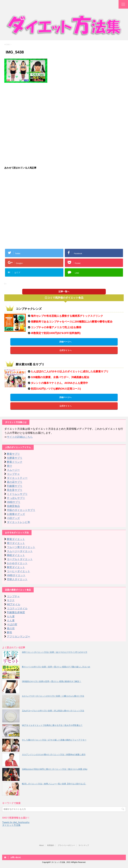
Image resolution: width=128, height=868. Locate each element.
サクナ (11, 600)
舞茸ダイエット (16, 567)
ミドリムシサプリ (17, 494)
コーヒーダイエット (18, 571)
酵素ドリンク (15, 462)
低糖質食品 (13, 506)
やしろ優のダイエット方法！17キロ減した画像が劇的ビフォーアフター (54, 740)
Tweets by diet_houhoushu (16, 822)
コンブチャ (13, 474)
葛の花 (11, 628)
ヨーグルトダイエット (20, 559)
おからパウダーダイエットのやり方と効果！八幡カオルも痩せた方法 (53, 696)
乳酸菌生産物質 (16, 612)
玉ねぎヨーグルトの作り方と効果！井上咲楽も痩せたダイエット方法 (53, 711)
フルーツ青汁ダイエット (21, 547)
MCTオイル (14, 604)
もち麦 (11, 616)
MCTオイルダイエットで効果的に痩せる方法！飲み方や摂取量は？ (52, 725)
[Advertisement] (64, 106)
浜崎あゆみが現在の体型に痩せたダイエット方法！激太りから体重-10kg (55, 769)
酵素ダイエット (16, 539)
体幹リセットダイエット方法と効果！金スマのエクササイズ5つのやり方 (55, 652)
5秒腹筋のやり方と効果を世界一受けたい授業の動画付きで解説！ (52, 681)
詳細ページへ (66, 342)
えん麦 (11, 620)
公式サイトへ (66, 350)
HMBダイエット (16, 575)
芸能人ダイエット (17, 579)
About (41, 845)
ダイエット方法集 (11, 825)
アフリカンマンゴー (18, 637)
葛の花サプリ (15, 482)
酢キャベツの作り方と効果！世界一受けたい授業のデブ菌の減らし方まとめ (56, 667)
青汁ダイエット (16, 543)
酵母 (9, 633)
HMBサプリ (14, 502)
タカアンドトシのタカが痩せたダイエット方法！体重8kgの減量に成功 (54, 754)
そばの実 (12, 624)
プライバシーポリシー (66, 845)
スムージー (13, 470)
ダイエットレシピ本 (18, 522)
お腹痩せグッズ (16, 514)
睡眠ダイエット (16, 555)
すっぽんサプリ (16, 498)
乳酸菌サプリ (15, 486)
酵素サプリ (13, 454)
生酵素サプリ (15, 458)
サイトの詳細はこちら (20, 437)
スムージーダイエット (20, 551)
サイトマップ (84, 845)
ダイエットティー (17, 478)
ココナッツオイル (17, 608)
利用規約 (51, 845)
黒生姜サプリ (15, 490)
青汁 (9, 466)
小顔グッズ (13, 518)
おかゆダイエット (17, 563)
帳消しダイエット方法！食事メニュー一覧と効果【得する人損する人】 (54, 784)
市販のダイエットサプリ (21, 510)
